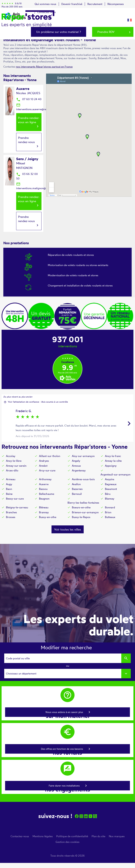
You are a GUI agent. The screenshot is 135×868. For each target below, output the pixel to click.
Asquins (110, 479)
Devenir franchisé (72, 4)
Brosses (11, 517)
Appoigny (111, 466)
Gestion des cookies (67, 842)
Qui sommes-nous (45, 4)
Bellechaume (47, 494)
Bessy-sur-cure (15, 499)
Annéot (43, 466)
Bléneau (44, 507)
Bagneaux (111, 484)
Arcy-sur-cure (47, 470)
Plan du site (98, 836)
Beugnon (44, 499)
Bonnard (110, 507)
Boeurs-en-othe (81, 507)
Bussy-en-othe (48, 517)
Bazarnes (77, 489)
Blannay (110, 499)
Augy (9, 484)
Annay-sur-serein (16, 466)
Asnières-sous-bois (83, 479)
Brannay (44, 512)
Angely (76, 461)
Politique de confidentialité (72, 836)
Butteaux (110, 517)
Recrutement (95, 4)
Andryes (44, 461)
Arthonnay (45, 479)
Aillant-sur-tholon (50, 456)
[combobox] (67, 674)
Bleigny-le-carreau (17, 507)
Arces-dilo (12, 470)
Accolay (11, 456)
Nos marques (117, 836)
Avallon (76, 484)
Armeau (11, 479)
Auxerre (44, 484)
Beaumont (111, 489)
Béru (108, 494)
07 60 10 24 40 (29, 99)
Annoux (76, 466)
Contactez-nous (20, 836)
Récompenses (116, 4)
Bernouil (77, 494)
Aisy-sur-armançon (83, 456)
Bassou (43, 489)
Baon (9, 489)
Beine (9, 494)
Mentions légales (43, 836)
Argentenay (79, 470)
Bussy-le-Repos (81, 517)
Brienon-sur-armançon (85, 512)
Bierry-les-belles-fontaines (83, 503)
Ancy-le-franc (113, 456)
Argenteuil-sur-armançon (115, 474)
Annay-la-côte (113, 461)
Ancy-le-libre (14, 461)
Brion (108, 512)
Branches (11, 512)
